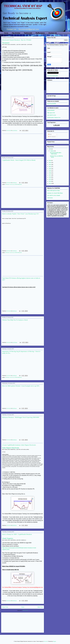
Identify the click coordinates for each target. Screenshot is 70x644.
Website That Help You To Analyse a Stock (15, 320)
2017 (50, 175)
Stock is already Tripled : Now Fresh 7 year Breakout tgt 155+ (21, 214)
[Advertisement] (23, 144)
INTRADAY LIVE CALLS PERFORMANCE (14, 184)
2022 (50, 165)
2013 (50, 183)
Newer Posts (5, 607)
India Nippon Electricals (11, 448)
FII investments (51, 110)
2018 (50, 173)
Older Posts (40, 607)
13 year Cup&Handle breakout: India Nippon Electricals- (19, 445)
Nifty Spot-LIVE (51, 113)
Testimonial (28, 33)
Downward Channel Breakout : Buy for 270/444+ (17, 40)
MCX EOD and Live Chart (54, 191)
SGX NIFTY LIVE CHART (54, 195)
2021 (50, 167)
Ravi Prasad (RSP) (52, 104)
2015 (50, 179)
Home (6, 33)
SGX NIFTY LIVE (52, 115)
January (52, 151)
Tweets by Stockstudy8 (52, 76)
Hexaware (6, 43)
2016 (50, 177)
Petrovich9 (46, 641)
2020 (50, 169)
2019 (50, 171)
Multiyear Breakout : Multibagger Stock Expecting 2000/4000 (21, 417)
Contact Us (53, 33)
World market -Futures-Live (54, 118)
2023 (50, 163)
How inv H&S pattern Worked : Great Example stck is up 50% (21, 386)
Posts (50, 134)
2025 (50, 149)
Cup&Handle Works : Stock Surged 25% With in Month (19, 160)
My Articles (16, 33)
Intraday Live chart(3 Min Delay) (55, 193)
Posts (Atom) (25, 610)
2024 (50, 160)
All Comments (52, 137)
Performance (40, 33)
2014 (50, 181)
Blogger (54, 641)
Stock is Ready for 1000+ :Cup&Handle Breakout (17, 534)
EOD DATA (50, 198)
